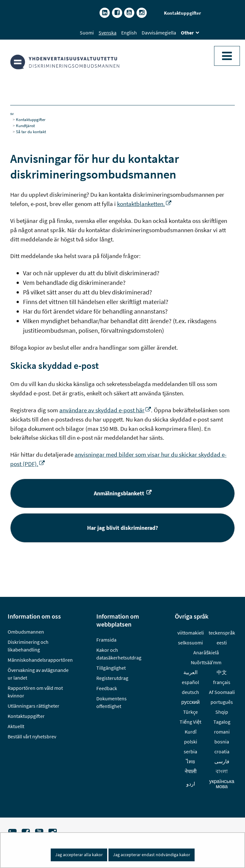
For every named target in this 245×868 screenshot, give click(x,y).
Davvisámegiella (159, 33)
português (222, 702)
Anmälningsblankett (164, 493)
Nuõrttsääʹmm (206, 662)
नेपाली (191, 771)
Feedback (107, 688)
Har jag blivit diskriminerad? (158, 527)
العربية (190, 672)
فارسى (222, 761)
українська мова (222, 784)
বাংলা (222, 771)
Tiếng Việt (190, 722)
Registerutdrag (112, 678)
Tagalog (222, 722)
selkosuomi (190, 643)
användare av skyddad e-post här (105, 410)
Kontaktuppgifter (182, 13)
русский (191, 702)
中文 (222, 672)
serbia (190, 751)
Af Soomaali (222, 692)
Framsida (106, 640)
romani (222, 732)
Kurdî (191, 732)
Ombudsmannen (26, 632)
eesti (222, 643)
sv (12, 113)
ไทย (190, 761)
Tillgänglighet (111, 668)
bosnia (222, 742)
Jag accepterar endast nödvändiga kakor (152, 855)
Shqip (222, 712)
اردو (191, 784)
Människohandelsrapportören (40, 660)
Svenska (108, 33)
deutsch (190, 692)
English (129, 33)
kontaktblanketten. (144, 204)
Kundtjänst (25, 126)
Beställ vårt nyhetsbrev (32, 736)
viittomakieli (191, 633)
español (190, 682)
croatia (222, 751)
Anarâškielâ (206, 652)
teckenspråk (222, 633)
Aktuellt (16, 726)
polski (191, 742)
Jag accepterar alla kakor (79, 855)
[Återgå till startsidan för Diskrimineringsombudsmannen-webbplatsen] (69, 62)
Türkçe (190, 712)
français (222, 682)
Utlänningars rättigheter (33, 706)
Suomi (87, 33)
